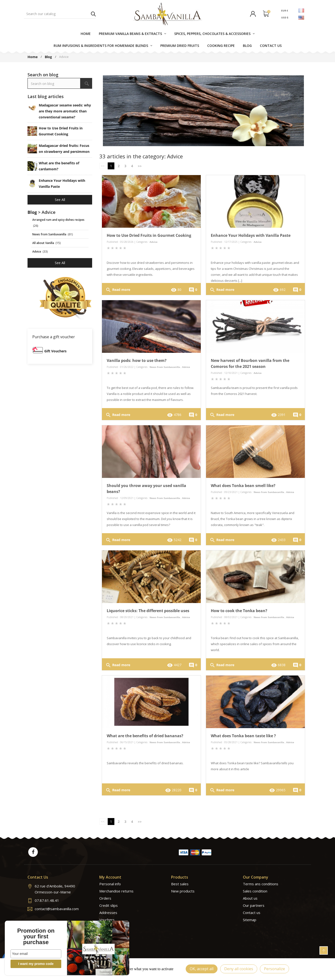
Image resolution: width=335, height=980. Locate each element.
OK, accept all (202, 969)
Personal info (110, 884)
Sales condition (255, 891)
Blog (32, 212)
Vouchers (107, 920)
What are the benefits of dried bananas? (145, 736)
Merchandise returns (116, 891)
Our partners (254, 905)
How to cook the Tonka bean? (239, 611)
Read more (118, 290)
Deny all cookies (239, 969)
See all (60, 200)
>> (140, 166)
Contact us (252, 913)
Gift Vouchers (55, 351)
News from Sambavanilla (165, 367)
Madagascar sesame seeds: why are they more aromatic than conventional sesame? (65, 111)
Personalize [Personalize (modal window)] (274, 969)
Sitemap (250, 920)
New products (183, 891)
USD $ (285, 17)
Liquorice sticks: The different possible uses (148, 611)
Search (93, 14)
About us (250, 898)
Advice (154, 242)
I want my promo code (36, 964)
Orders (105, 898)
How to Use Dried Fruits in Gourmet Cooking (149, 235)
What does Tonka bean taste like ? (243, 736)
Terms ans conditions (261, 884)
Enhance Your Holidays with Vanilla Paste (251, 235)
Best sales (180, 884)
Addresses (108, 913)
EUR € (285, 10)
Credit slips (109, 905)
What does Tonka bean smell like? (243, 486)
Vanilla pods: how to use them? (137, 360)
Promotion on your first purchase (36, 936)
